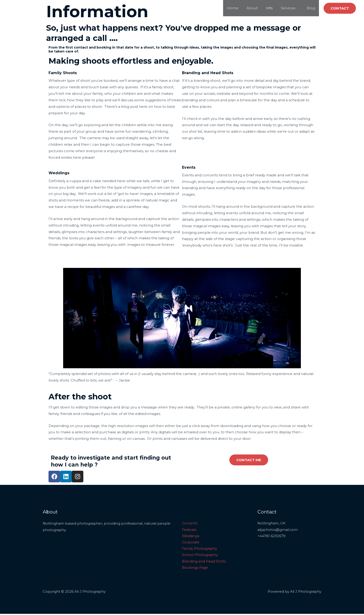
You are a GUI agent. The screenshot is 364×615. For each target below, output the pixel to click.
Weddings (191, 536)
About (256, 8)
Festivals (189, 530)
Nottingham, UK (272, 523)
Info (272, 8)
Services (290, 8)
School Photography (200, 556)
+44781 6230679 (272, 536)
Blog (311, 8)
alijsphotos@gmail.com (278, 530)
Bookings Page (195, 569)
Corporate (191, 543)
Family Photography (200, 549)
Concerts (190, 523)
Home (238, 8)
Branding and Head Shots (205, 562)
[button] (340, 8)
